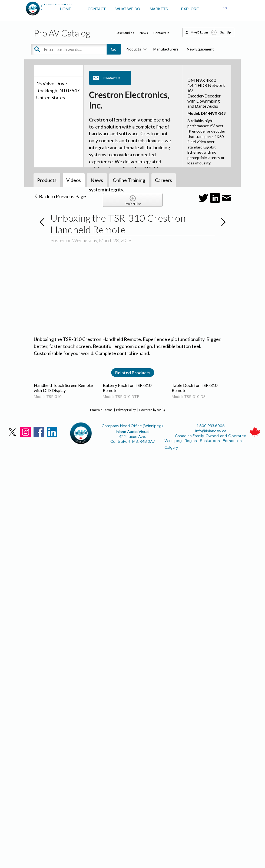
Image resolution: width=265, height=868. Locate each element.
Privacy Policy (126, 410)
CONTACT (97, 9)
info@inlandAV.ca (211, 431)
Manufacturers (166, 49)
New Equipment (200, 49)
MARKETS (159, 9)
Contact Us (161, 33)
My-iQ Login (199, 32)
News (144, 33)
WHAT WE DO (128, 9)
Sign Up (226, 32)
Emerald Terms (101, 410)
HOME (66, 9)
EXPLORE (190, 9)
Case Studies (125, 33)
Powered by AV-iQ (152, 410)
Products (135, 49)
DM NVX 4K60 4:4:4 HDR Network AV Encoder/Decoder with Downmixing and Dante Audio (206, 93)
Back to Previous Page (60, 196)
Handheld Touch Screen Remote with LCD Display (63, 388)
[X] (12, 432)
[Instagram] (26, 432)
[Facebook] (39, 432)
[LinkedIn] (52, 432)
